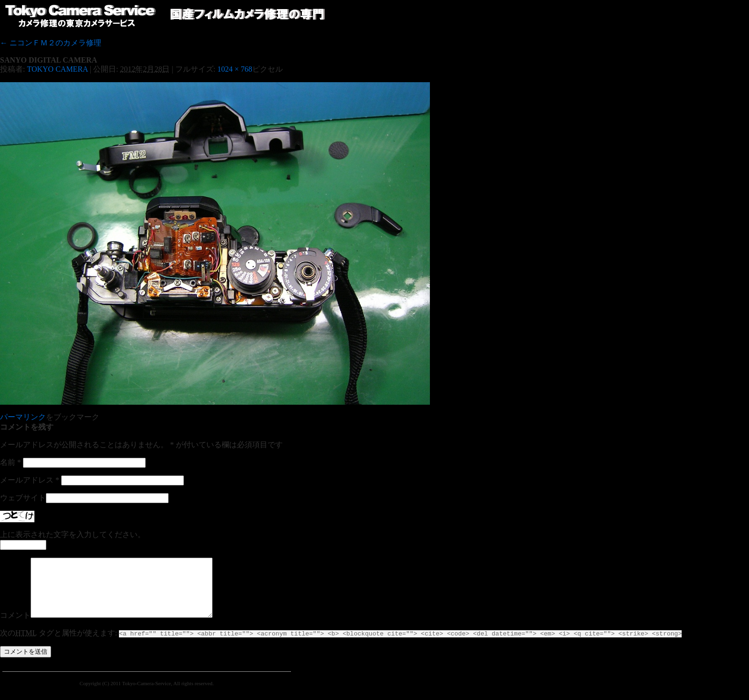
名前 (11, 462)
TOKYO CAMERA (57, 69)
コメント (15, 627)
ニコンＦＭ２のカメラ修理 (51, 43)
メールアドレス (30, 480)
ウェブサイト (23, 498)
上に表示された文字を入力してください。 (73, 534)
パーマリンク (23, 417)
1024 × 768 (235, 69)
